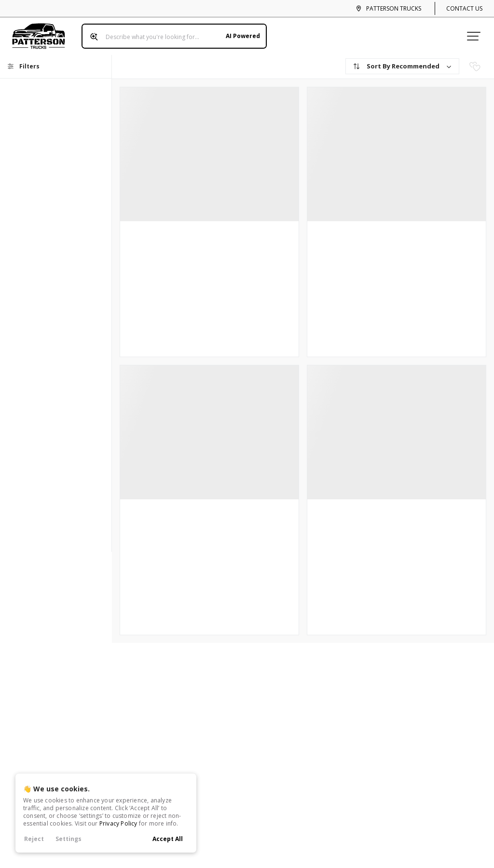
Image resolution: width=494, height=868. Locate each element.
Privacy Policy (118, 823)
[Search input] (171, 33)
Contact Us (464, 8)
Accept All (168, 839)
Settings (69, 839)
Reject (34, 839)
